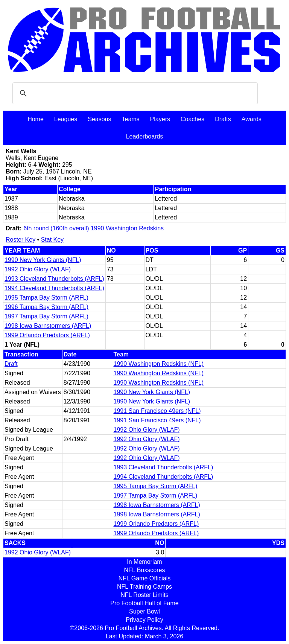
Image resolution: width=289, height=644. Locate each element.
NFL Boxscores (145, 570)
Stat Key (52, 240)
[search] (134, 93)
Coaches (192, 119)
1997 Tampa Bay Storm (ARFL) (46, 316)
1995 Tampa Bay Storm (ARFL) (46, 298)
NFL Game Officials (145, 578)
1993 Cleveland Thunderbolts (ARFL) (54, 279)
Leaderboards (145, 136)
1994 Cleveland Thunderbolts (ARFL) (54, 288)
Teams (130, 119)
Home (36, 119)
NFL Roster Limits (144, 595)
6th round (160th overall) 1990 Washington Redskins (94, 228)
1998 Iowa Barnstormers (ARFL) (48, 326)
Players (160, 119)
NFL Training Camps (144, 587)
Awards (252, 119)
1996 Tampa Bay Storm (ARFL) (46, 307)
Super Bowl (144, 611)
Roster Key (21, 240)
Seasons (99, 119)
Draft (11, 364)
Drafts (223, 119)
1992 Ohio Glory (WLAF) (38, 269)
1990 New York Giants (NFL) (43, 260)
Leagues (66, 119)
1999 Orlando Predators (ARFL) (47, 335)
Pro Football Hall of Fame (144, 603)
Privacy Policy (144, 620)
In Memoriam (144, 562)
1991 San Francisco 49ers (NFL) (157, 411)
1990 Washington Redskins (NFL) (158, 364)
